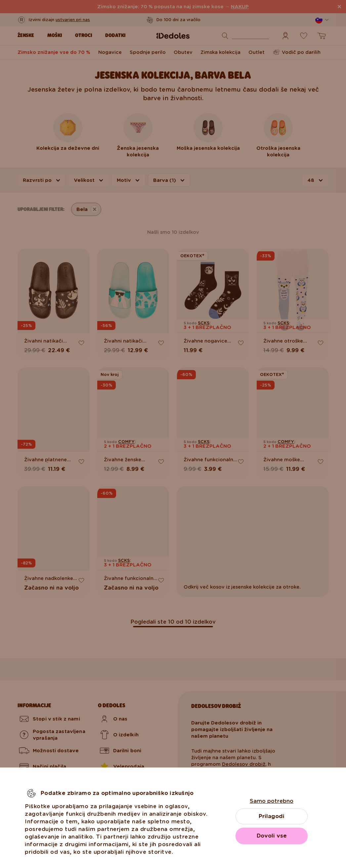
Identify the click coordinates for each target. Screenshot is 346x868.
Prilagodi (272, 816)
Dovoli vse (272, 836)
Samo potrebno (272, 801)
